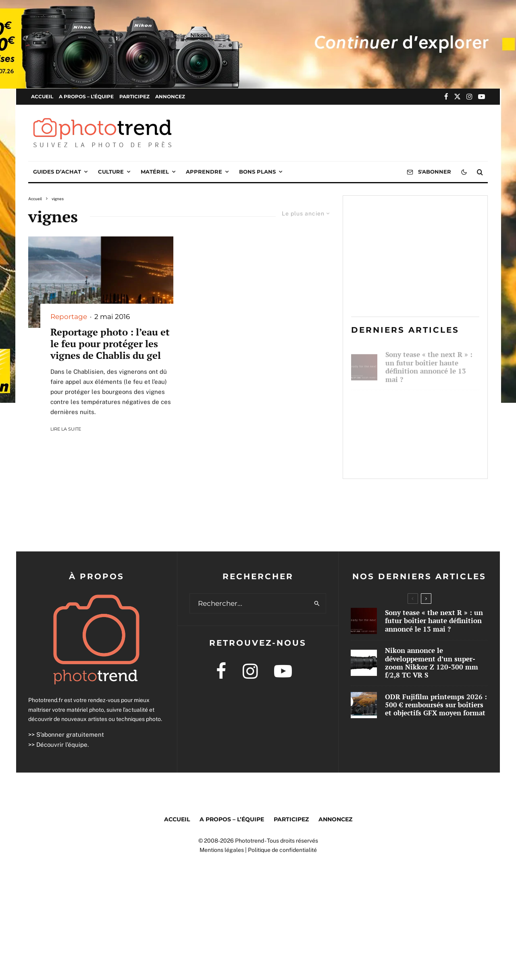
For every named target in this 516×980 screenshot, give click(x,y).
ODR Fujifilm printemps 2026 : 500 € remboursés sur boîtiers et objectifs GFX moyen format (432, 454)
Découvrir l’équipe (62, 745)
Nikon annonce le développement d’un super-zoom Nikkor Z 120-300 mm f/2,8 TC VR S (432, 409)
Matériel (155, 172)
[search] (317, 603)
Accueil (42, 96)
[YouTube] (482, 96)
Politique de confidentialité (282, 850)
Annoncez (170, 96)
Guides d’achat (57, 172)
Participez (134, 96)
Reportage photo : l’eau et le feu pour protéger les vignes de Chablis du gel (110, 344)
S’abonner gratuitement (70, 734)
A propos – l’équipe (86, 96)
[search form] (249, 603)
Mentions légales (222, 850)
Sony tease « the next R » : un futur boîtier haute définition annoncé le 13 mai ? (429, 363)
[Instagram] (469, 96)
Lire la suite (66, 429)
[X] (457, 96)
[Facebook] (446, 96)
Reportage (69, 317)
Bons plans (257, 172)
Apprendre (204, 172)
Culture (111, 172)
